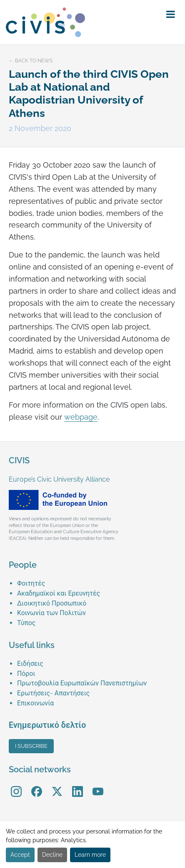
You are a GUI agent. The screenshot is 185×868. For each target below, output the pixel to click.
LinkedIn (77, 785)
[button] (171, 15)
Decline (52, 855)
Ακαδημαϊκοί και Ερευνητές (59, 593)
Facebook (37, 785)
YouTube (98, 785)
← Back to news (31, 61)
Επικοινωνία (35, 703)
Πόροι (26, 674)
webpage (81, 417)
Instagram (16, 785)
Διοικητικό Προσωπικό (52, 603)
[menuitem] (97, 584)
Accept (20, 855)
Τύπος (26, 623)
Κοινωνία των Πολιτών (51, 613)
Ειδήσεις (30, 664)
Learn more (90, 855)
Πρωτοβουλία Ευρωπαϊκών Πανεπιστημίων (82, 683)
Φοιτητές (31, 583)
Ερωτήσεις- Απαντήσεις (53, 693)
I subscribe (31, 746)
